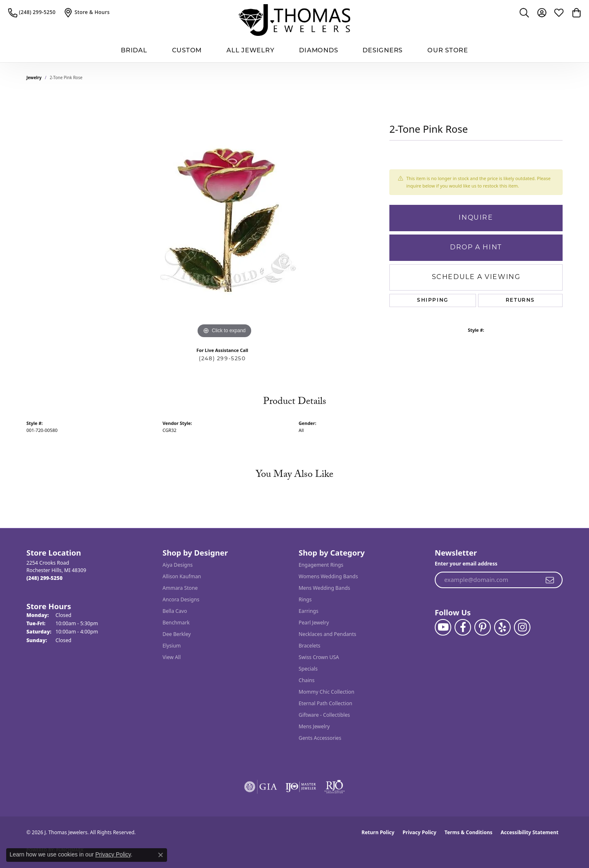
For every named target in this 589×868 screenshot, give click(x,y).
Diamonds (318, 51)
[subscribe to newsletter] (550, 580)
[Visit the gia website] (261, 787)
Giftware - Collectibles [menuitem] (324, 715)
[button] (524, 12)
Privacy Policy (419, 832)
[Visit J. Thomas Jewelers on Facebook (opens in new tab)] (463, 627)
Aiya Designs (178, 565)
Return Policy (378, 832)
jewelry (34, 77)
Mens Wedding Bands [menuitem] (324, 588)
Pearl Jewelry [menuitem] (314, 623)
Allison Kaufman (182, 576)
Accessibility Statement (530, 832)
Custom (187, 51)
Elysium (172, 646)
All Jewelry (250, 51)
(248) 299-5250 (222, 359)
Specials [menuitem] (308, 669)
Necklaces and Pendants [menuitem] (327, 634)
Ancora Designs (181, 599)
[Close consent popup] (160, 855)
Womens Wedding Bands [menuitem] (328, 576)
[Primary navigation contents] (294, 51)
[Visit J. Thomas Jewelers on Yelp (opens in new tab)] (502, 627)
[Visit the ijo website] (301, 787)
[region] (224, 217)
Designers (383, 51)
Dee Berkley (177, 634)
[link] (32, 12)
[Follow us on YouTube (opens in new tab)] (443, 627)
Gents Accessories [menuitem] (320, 738)
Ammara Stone (180, 588)
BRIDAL (134, 51)
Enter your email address (466, 564)
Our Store (448, 51)
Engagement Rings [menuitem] (321, 565)
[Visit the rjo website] (335, 787)
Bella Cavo (175, 611)
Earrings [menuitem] (309, 611)
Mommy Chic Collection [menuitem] (326, 692)
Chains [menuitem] (307, 680)
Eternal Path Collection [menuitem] (325, 703)
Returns (520, 300)
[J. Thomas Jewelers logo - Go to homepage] (294, 20)
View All (172, 657)
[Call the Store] (45, 578)
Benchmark (176, 623)
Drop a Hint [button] (476, 248)
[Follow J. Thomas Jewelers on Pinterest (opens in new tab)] (483, 627)
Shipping (433, 300)
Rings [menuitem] (305, 599)
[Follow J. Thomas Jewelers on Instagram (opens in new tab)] (522, 627)
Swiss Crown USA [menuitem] (319, 657)
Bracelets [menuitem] (310, 646)
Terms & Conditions (469, 832)
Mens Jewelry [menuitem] (314, 726)
